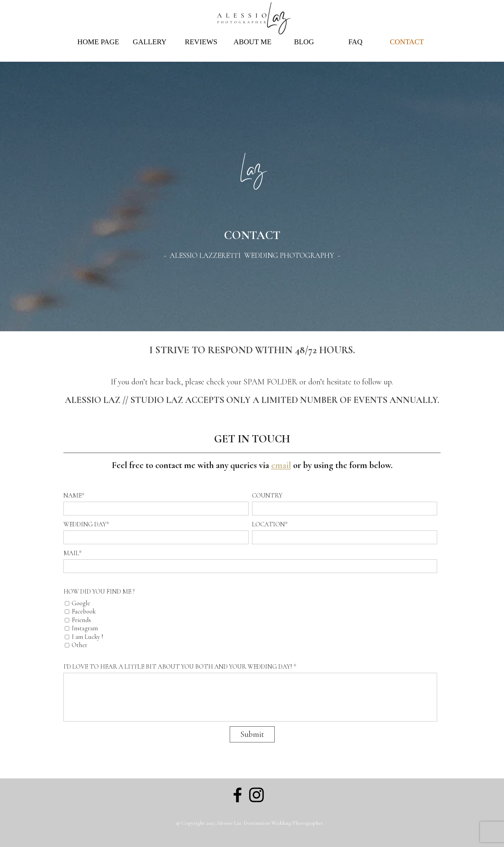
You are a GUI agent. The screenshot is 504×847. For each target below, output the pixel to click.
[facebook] (238, 795)
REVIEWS (201, 42)
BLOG (304, 42)
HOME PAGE (98, 42)
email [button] (281, 465)
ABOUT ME (252, 42)
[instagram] (256, 795)
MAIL (73, 553)
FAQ (355, 42)
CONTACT (407, 42)
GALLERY (149, 42)
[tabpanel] (252, 244)
